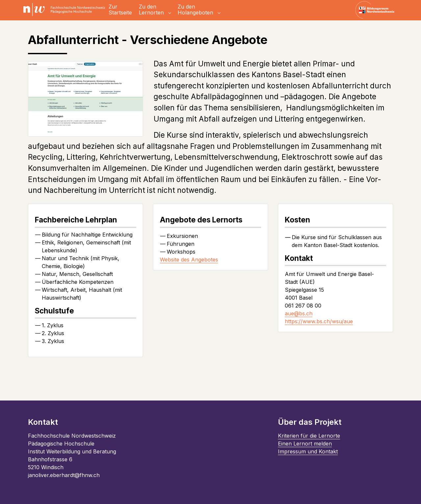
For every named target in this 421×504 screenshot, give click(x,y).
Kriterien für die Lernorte (309, 436)
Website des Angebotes (189, 260)
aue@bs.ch (299, 313)
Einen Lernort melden (305, 444)
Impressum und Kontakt (308, 451)
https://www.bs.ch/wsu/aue (319, 321)
